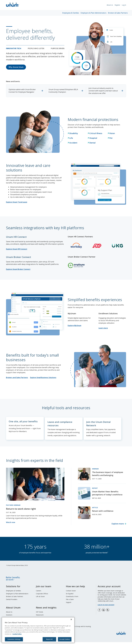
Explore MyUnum (74, 326)
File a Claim (70, 601)
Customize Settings (14, 639)
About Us (110, 5)
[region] (38, 630)
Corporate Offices (42, 595)
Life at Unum (40, 598)
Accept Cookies (65, 639)
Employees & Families (71, 13)
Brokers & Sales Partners (118, 13)
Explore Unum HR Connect (17, 249)
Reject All (49, 639)
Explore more (118, 526)
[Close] (71, 619)
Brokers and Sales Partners (17, 378)
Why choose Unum (16, 67)
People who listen (36, 48)
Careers (39, 593)
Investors (9, 617)
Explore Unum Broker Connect (18, 269)
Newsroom (40, 617)
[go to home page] (13, 7)
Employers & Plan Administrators (94, 13)
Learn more (103, 328)
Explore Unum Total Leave (17, 202)
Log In (124, 5)
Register (117, 5)
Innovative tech (14, 48)
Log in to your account (106, 606)
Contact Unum (71, 593)
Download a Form (72, 598)
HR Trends (39, 614)
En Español (70, 595)
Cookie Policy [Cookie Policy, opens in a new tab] (17, 634)
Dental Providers (12, 601)
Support (69, 604)
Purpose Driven (58, 48)
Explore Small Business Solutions (43, 378)
